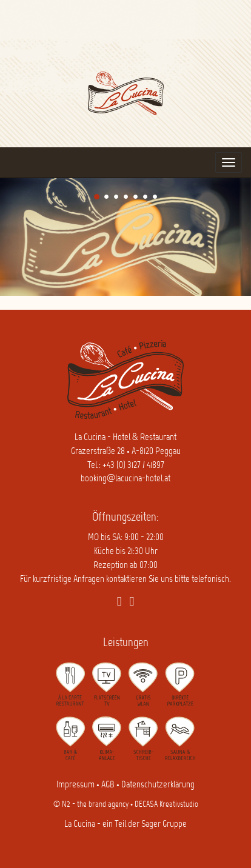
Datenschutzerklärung (158, 785)
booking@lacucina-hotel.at (125, 479)
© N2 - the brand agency (91, 805)
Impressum (75, 785)
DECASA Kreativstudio (166, 805)
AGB (108, 785)
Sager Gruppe (164, 824)
